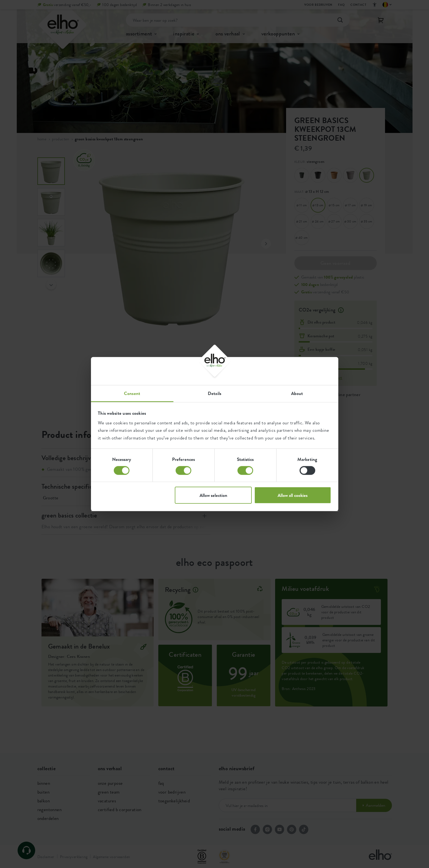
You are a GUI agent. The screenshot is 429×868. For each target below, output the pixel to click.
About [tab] (297, 393)
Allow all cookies (293, 495)
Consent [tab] (132, 393)
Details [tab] (215, 393)
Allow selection (213, 495)
